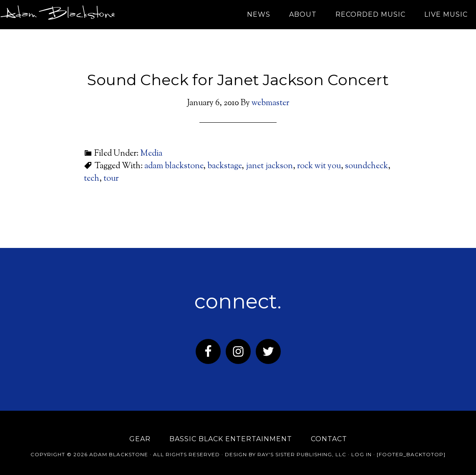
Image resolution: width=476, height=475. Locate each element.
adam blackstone (174, 166)
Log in (361, 454)
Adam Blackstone (58, 15)
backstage (224, 166)
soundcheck (366, 166)
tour (111, 179)
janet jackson (269, 166)
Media (151, 154)
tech (92, 179)
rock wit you (319, 166)
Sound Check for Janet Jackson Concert (238, 80)
